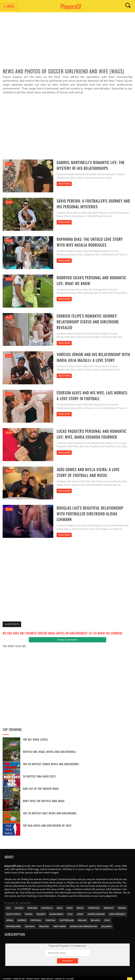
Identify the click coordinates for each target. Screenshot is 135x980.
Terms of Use (19, 974)
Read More (61, 184)
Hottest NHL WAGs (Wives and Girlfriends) (49, 747)
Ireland (82, 916)
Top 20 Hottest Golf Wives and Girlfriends (50, 809)
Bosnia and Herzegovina (84, 922)
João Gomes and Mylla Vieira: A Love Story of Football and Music (91, 469)
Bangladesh (57, 910)
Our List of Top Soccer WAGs (41, 784)
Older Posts (12, 620)
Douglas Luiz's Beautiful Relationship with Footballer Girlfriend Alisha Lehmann (92, 507)
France (122, 903)
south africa (13, 910)
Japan (80, 910)
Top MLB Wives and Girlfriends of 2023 (47, 821)
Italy (70, 910)
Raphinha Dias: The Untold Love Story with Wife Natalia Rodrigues (91, 241)
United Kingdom (96, 910)
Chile (107, 916)
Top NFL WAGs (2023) (35, 735)
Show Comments (67, 636)
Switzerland (67, 916)
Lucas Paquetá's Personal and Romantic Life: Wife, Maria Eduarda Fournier (89, 431)
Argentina (94, 903)
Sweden (22, 916)
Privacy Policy (33, 974)
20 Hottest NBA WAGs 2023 (39, 772)
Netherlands (13, 922)
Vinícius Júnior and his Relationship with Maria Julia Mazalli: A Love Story (90, 355)
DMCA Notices (47, 974)
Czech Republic (117, 910)
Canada (19, 903)
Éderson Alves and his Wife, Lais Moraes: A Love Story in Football (91, 393)
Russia (29, 910)
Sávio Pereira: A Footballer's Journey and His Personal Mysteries (90, 203)
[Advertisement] (67, 41)
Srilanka (44, 922)
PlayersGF (71, 6)
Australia (47, 903)
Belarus (95, 916)
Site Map (70, 974)
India (60, 903)
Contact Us (60, 974)
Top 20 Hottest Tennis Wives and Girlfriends (51, 760)
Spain (70, 903)
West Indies (60, 922)
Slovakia (30, 922)
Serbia (10, 916)
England (32, 903)
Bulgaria (106, 922)
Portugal (36, 916)
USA (8, 903)
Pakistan (50, 916)
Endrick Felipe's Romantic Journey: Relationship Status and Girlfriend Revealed (85, 320)
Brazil (9, 164)
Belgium (41, 910)
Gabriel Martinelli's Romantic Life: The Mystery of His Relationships (88, 165)
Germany (109, 903)
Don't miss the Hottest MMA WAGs (44, 797)
